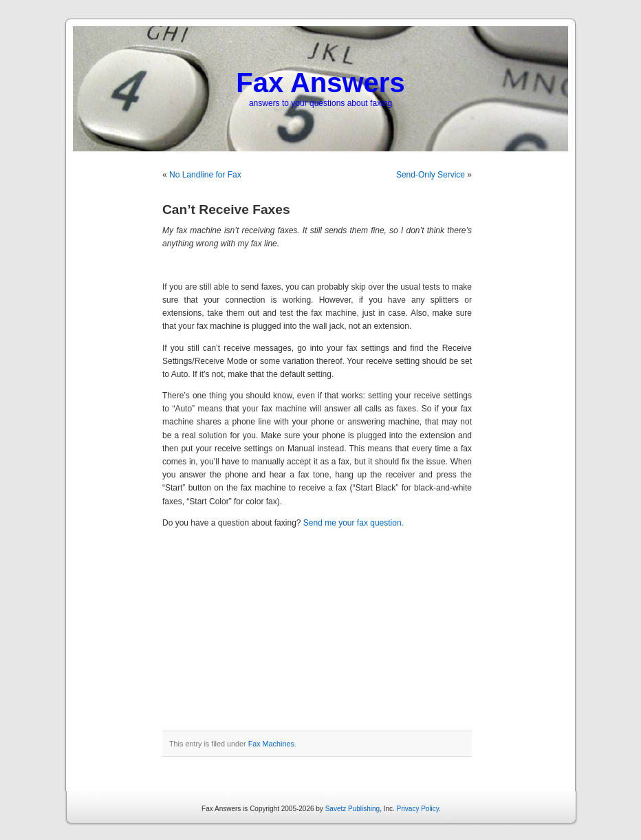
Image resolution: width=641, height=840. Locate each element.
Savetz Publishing (353, 809)
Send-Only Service (431, 175)
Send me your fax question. (354, 523)
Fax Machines (271, 744)
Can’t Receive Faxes (226, 209)
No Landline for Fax (205, 175)
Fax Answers (320, 83)
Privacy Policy (418, 809)
